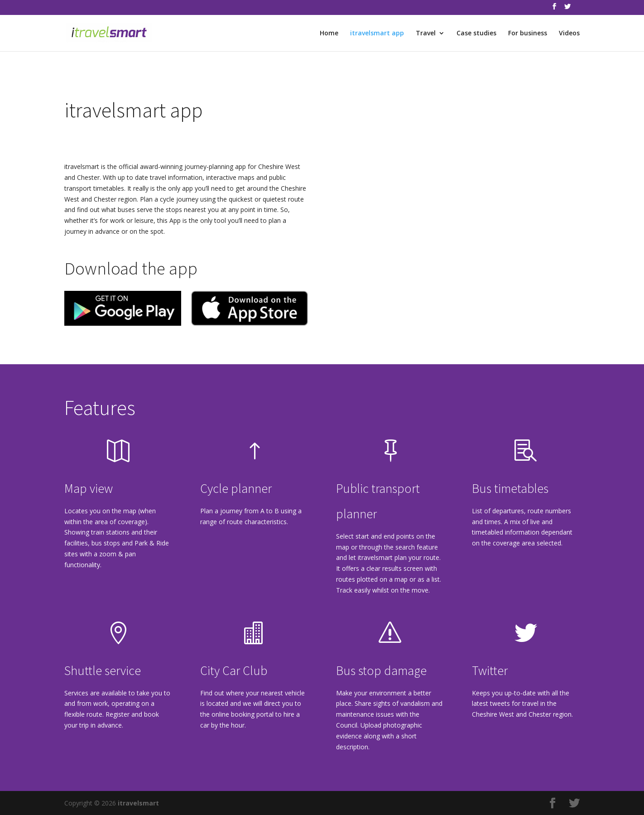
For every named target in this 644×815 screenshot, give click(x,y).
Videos (569, 34)
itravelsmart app (377, 34)
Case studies (476, 34)
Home (329, 34)
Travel (426, 34)
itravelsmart (138, 803)
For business (528, 34)
